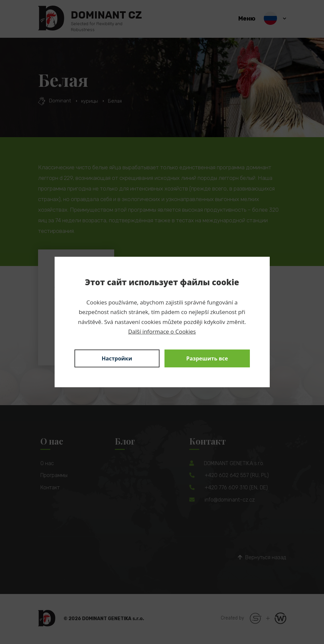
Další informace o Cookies (162, 331)
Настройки (117, 358)
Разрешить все (207, 358)
